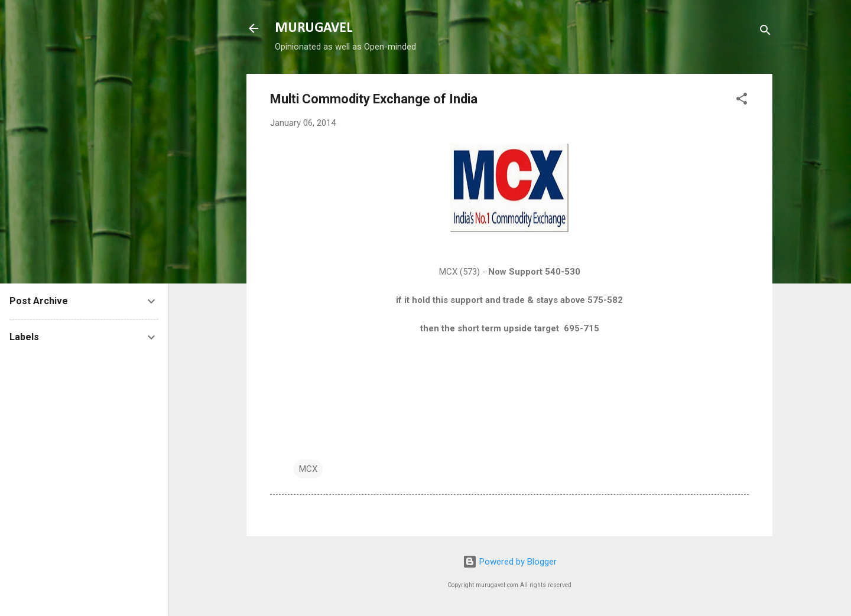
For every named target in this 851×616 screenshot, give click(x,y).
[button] (742, 101)
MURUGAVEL (314, 28)
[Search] (765, 32)
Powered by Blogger (510, 562)
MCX (308, 469)
